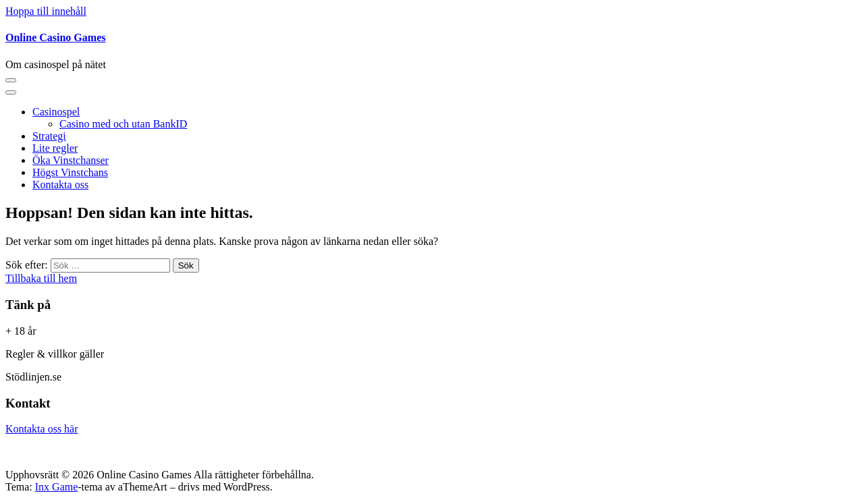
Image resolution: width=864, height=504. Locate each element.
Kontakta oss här (42, 429)
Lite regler (55, 148)
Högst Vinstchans (70, 172)
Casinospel (56, 112)
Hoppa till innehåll (46, 11)
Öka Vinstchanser (71, 160)
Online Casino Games (55, 37)
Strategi (49, 136)
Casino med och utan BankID (123, 124)
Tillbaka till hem (41, 278)
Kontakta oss (60, 185)
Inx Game (57, 487)
